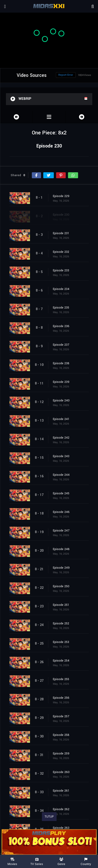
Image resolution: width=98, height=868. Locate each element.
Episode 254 (61, 661)
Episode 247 (61, 531)
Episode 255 (61, 679)
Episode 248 (61, 549)
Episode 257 (61, 716)
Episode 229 (61, 196)
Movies (12, 862)
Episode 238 (61, 363)
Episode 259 (61, 754)
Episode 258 (61, 735)
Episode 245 (61, 493)
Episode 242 (61, 438)
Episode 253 (61, 642)
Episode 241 (61, 419)
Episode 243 (61, 456)
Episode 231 (61, 233)
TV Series (37, 862)
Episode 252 (61, 623)
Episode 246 (61, 512)
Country (86, 862)
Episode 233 (61, 270)
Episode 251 (61, 605)
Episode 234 (61, 289)
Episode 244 (61, 475)
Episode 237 (61, 345)
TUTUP (49, 817)
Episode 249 (61, 568)
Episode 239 (61, 382)
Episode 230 (61, 215)
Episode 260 (61, 772)
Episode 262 (61, 809)
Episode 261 (61, 791)
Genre (61, 862)
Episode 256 (61, 698)
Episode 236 (61, 326)
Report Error (66, 75)
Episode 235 (61, 308)
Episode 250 (61, 586)
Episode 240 (61, 401)
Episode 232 (61, 252)
